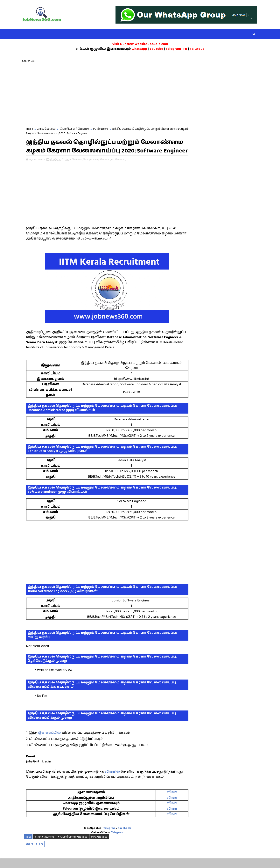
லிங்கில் (113, 781)
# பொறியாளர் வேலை (74, 846)
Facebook (123, 837)
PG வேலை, (120, 169)
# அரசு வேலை (45, 846)
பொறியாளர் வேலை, (98, 169)
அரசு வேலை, (75, 169)
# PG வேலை (100, 846)
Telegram (108, 837)
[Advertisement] (140, 95)
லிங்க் (169, 802)
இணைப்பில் (51, 742)
